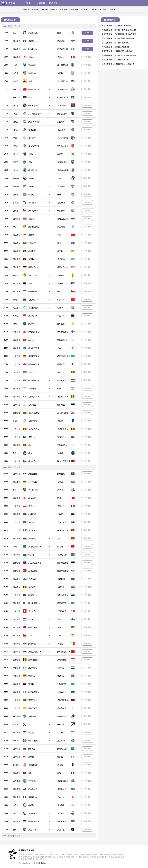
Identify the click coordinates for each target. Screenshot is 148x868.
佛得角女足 (62, 692)
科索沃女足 (33, 595)
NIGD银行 (62, 324)
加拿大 (31, 757)
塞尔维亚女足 (63, 530)
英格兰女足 (62, 708)
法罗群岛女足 (63, 332)
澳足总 (16, 805)
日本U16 (32, 57)
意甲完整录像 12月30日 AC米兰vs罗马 (117, 47)
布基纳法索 (62, 555)
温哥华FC (32, 813)
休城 (59, 195)
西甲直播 (45, 9)
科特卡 (60, 490)
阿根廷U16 (33, 49)
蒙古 (59, 243)
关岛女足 (32, 97)
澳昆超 (16, 106)
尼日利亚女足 (34, 397)
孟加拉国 (61, 579)
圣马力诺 (32, 579)
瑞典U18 (61, 372)
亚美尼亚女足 (34, 356)
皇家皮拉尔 (62, 716)
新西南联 (17, 781)
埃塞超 (16, 324)
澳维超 (16, 130)
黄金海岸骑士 (34, 146)
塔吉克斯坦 (33, 389)
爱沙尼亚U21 (63, 405)
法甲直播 (35, 9)
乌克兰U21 (33, 482)
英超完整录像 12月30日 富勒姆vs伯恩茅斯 (118, 64)
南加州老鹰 (33, 33)
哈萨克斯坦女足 (64, 356)
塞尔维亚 (61, 41)
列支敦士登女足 (35, 563)
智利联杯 (17, 765)
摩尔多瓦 (32, 587)
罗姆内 (60, 421)
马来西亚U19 (63, 81)
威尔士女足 (62, 522)
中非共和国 (33, 627)
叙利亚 (60, 514)
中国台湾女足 (34, 89)
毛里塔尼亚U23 (64, 603)
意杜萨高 (32, 716)
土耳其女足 (33, 571)
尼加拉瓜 (61, 733)
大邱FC (31, 186)
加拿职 (16, 813)
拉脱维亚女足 (63, 700)
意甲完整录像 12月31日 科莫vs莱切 (115, 43)
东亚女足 (17, 89)
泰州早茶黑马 (63, 65)
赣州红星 (32, 138)
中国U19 (61, 300)
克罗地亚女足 (63, 595)
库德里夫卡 (33, 421)
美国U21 (61, 482)
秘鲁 (59, 773)
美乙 (15, 33)
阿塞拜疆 (32, 644)
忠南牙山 (61, 203)
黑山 (59, 539)
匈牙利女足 (62, 381)
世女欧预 (17, 332)
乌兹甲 (16, 308)
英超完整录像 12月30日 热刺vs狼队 (115, 60)
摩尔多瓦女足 (34, 429)
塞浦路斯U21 (63, 340)
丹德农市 (32, 154)
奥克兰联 (61, 830)
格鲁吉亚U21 (63, 219)
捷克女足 (32, 461)
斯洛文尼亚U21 (35, 652)
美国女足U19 (63, 267)
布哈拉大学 (33, 308)
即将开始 (87, 57)
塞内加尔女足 (63, 397)
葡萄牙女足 (33, 700)
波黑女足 (32, 437)
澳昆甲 (16, 73)
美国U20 (32, 219)
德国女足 (32, 676)
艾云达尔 (61, 130)
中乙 (15, 227)
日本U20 (61, 797)
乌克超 (16, 275)
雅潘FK (60, 308)
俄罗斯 (31, 555)
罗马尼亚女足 (63, 429)
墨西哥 (31, 41)
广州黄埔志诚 (63, 138)
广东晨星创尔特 (35, 114)
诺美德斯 (32, 781)
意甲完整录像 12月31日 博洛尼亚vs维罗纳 (118, 38)
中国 (59, 235)
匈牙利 (31, 619)
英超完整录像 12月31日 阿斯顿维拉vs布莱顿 (119, 34)
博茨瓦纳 (61, 259)
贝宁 (30, 635)
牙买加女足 (62, 789)
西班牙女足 (33, 708)
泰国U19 (61, 316)
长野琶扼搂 (62, 162)
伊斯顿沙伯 (33, 106)
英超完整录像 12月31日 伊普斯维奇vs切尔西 (119, 30)
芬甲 (15, 453)
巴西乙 (16, 741)
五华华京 (32, 65)
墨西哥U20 (33, 797)
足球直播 (41, 3)
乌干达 (60, 251)
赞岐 (30, 162)
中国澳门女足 (63, 97)
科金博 (60, 765)
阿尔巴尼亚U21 (64, 652)
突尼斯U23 (62, 547)
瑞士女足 (32, 611)
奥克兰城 (32, 830)
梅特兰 (31, 805)
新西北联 (17, 830)
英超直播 (26, 9)
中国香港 (32, 243)
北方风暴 (61, 805)
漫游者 (31, 725)
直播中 (87, 33)
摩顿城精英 (62, 106)
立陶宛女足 (62, 437)
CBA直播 (112, 9)
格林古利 (32, 130)
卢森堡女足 (62, 660)
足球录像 (84, 9)
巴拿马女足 (33, 789)
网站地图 (43, 863)
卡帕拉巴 (61, 73)
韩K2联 (16, 178)
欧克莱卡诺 (33, 170)
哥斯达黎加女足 (64, 821)
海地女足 (61, 474)
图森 (59, 33)
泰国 (30, 283)
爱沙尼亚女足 (63, 563)
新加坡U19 (33, 316)
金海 (59, 178)
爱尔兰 (60, 757)
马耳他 (60, 644)
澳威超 (16, 122)
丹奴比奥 (61, 725)
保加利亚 (61, 587)
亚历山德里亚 (34, 275)
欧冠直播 (93, 9)
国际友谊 (17, 41)
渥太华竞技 (62, 813)
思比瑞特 (61, 122)
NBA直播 (103, 9)
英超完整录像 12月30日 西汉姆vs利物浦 (117, 51)
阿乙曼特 (17, 716)
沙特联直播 (74, 9)
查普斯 (60, 453)
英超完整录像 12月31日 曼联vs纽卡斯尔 (117, 26)
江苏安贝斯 (62, 114)
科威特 (60, 283)
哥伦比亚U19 (34, 300)
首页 (28, 3)
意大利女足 (33, 530)
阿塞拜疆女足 (34, 381)
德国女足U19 (34, 267)
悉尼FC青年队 (34, 122)
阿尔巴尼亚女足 (64, 461)
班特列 (31, 195)
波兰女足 (32, 506)
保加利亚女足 (34, 413)
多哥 (59, 627)
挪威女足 (61, 676)
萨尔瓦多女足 (34, 821)
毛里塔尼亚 (62, 684)
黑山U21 (32, 340)
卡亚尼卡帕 (33, 490)
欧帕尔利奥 (33, 741)
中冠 (15, 65)
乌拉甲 (16, 725)
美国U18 (32, 372)
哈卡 (30, 453)
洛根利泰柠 (33, 73)
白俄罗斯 (32, 514)
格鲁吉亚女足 (34, 332)
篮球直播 (53, 3)
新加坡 (31, 235)
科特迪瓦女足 (34, 692)
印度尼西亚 (33, 291)
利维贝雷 (61, 275)
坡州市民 (61, 186)
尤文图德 (61, 741)
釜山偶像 (32, 203)
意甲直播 (63, 9)
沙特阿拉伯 (62, 749)
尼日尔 (60, 635)
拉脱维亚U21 (34, 405)
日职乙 (16, 162)
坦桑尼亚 (32, 251)
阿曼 (59, 291)
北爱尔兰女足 (63, 571)
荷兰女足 (61, 668)
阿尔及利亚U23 (35, 603)
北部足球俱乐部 (64, 781)
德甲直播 (54, 9)
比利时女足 (33, 660)
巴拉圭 (31, 733)
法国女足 (61, 506)
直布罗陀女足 (63, 413)
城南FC (31, 178)
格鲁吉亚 (32, 498)
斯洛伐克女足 (34, 364)
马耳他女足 (62, 611)
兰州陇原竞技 (34, 227)
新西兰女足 (33, 474)
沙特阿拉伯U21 (35, 547)
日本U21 (61, 348)
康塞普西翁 (33, 765)
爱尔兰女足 (33, 668)
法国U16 (61, 57)
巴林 (59, 498)
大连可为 (61, 227)
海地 (30, 773)
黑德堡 (60, 154)
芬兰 (59, 619)
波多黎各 (32, 749)
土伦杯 (16, 300)
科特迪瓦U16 (63, 49)
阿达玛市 (32, 324)
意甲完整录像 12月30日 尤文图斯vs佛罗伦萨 (119, 55)
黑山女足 (32, 522)
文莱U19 (32, 81)
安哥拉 (31, 259)
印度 (59, 389)
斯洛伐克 (32, 539)
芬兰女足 (61, 364)
